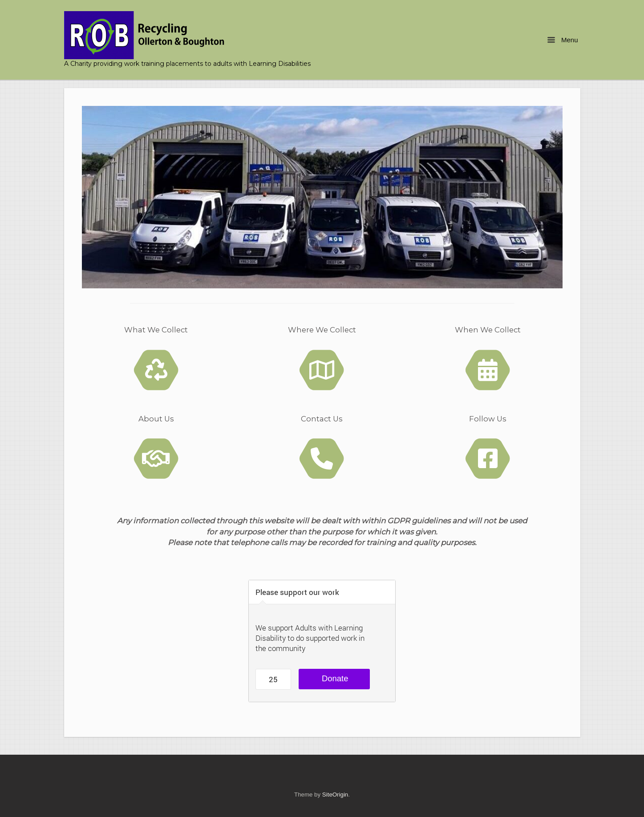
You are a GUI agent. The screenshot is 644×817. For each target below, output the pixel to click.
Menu (563, 40)
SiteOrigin (335, 795)
